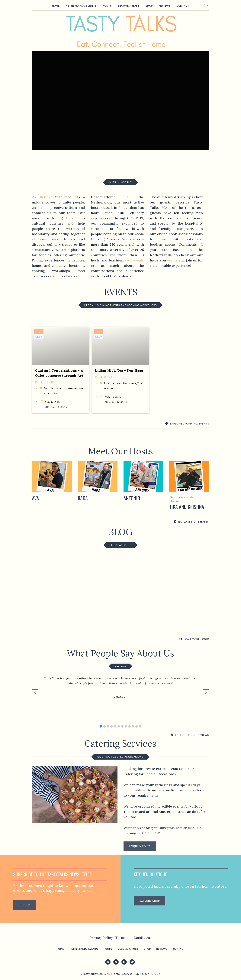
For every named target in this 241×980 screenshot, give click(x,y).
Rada (83, 498)
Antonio (132, 498)
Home (60, 949)
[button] (101, 726)
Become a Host (128, 949)
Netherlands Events (84, 949)
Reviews (162, 949)
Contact (179, 949)
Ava (35, 498)
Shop (147, 949)
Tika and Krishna (187, 507)
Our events (135, 260)
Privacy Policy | (103, 938)
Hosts (108, 949)
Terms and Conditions (133, 938)
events (172, 260)
